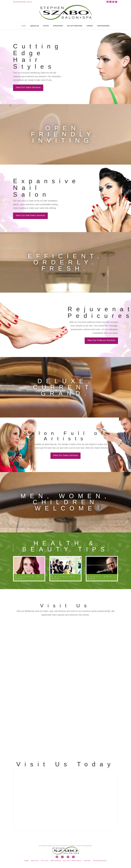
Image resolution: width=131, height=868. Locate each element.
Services (35, 861)
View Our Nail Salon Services (26, 215)
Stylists (45, 861)
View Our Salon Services (28, 87)
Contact (87, 861)
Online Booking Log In (22, 2)
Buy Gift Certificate (72, 861)
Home (26, 861)
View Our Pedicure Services (106, 340)
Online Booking (100, 861)
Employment (56, 861)
